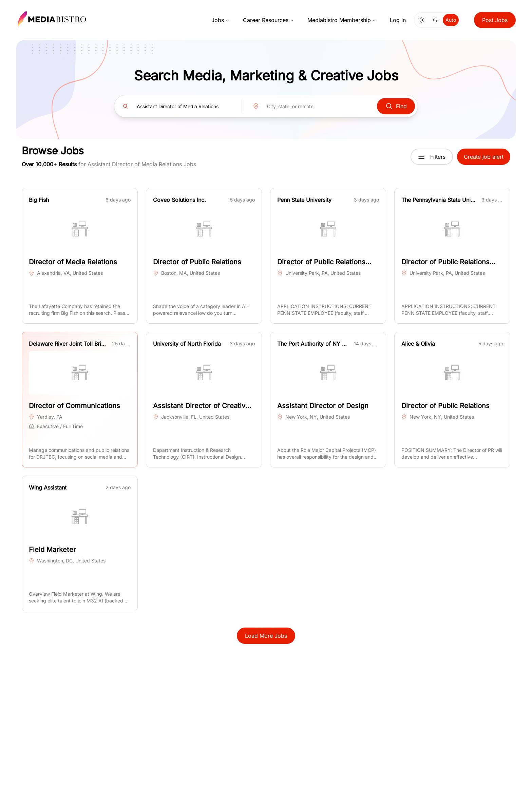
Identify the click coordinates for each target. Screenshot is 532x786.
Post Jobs (495, 20)
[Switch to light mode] (422, 20)
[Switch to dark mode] (435, 20)
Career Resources (268, 20)
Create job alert (484, 157)
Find (396, 106)
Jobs (220, 20)
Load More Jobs (266, 636)
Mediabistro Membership (342, 20)
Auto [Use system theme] (451, 20)
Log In (398, 20)
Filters (432, 157)
